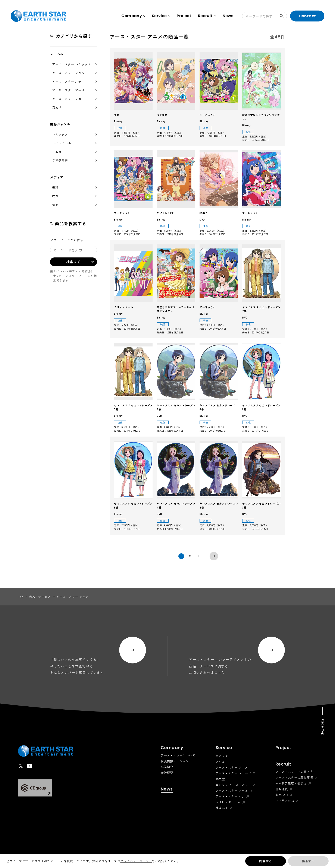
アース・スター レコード (70, 99)
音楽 (55, 205)
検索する (283, 16)
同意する (265, 861)
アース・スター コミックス (71, 64)
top (21, 597)
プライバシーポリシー (136, 861)
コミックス (60, 134)
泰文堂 (57, 107)
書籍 (55, 187)
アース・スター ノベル (68, 73)
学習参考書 (60, 160)
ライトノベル (62, 143)
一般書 (57, 152)
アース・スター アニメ (68, 90)
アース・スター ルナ (67, 82)
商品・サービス (40, 597)
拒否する (308, 861)
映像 (55, 196)
